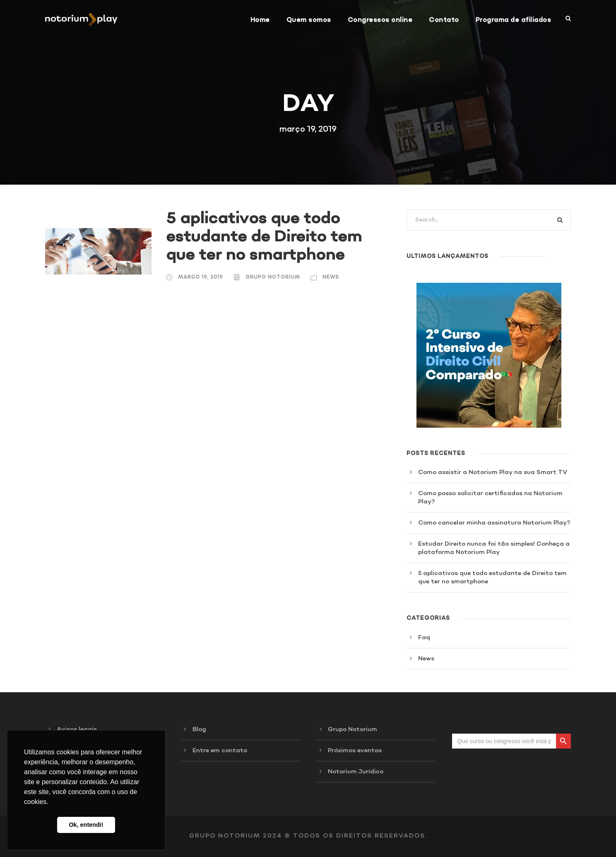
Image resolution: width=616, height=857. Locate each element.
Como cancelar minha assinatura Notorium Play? (494, 523)
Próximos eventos (355, 751)
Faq (424, 638)
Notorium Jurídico (356, 772)
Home (260, 20)
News (331, 277)
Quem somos (309, 20)
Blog (199, 729)
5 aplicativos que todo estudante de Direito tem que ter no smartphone (264, 237)
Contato (444, 20)
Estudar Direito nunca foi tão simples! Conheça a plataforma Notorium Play (494, 548)
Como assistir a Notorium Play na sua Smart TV (493, 472)
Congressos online (380, 20)
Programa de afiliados (514, 20)
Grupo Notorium (273, 277)
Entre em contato (220, 751)
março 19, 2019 (201, 277)
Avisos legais (77, 729)
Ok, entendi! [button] (86, 825)
